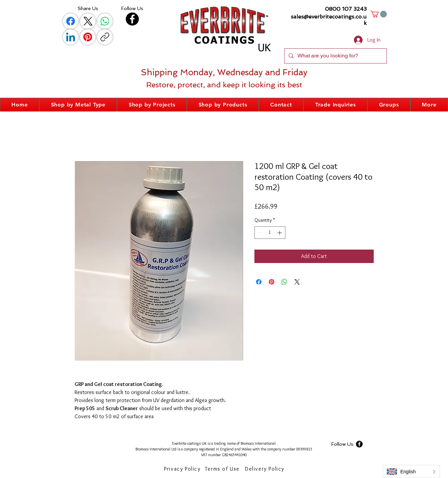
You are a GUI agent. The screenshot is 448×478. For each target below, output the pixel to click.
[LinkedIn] (71, 37)
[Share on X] (297, 282)
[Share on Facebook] (259, 282)
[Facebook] (71, 21)
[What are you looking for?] (335, 56)
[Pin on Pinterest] (272, 282)
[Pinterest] (88, 37)
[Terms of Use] (223, 469)
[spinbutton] (270, 233)
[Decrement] (260, 233)
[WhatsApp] (105, 21)
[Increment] (280, 233)
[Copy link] (105, 37)
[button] (379, 14)
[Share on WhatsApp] (284, 282)
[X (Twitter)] (88, 21)
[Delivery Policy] (266, 469)
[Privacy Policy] (183, 469)
